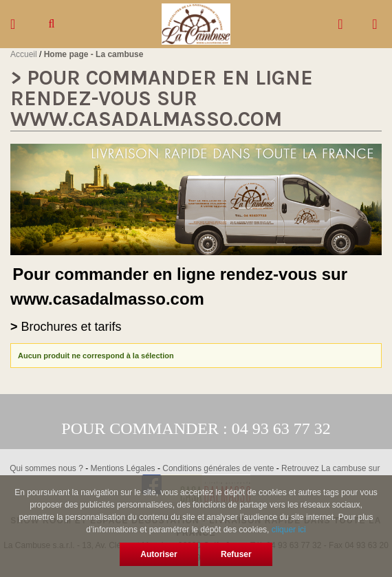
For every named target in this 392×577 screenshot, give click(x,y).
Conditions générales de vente (218, 468)
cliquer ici (289, 530)
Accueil (24, 54)
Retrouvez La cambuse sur (332, 468)
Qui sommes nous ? (46, 468)
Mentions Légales (123, 468)
